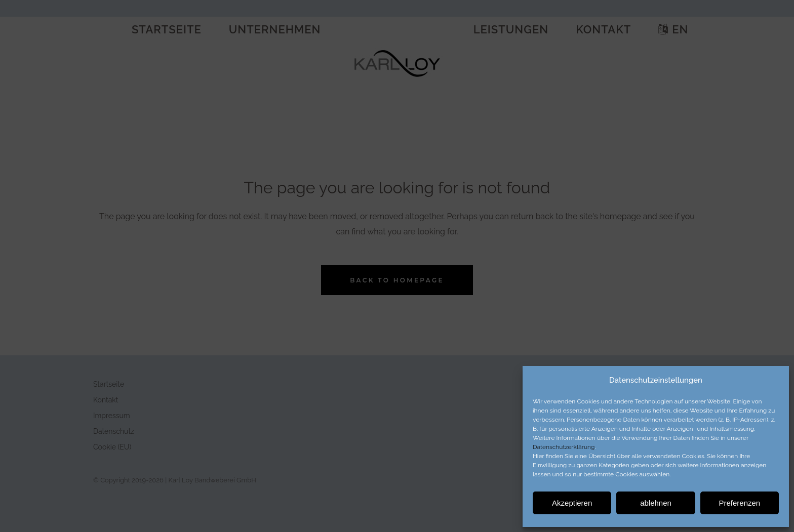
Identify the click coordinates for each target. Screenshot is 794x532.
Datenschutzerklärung (564, 447)
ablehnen (656, 503)
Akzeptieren (572, 503)
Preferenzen (739, 503)
